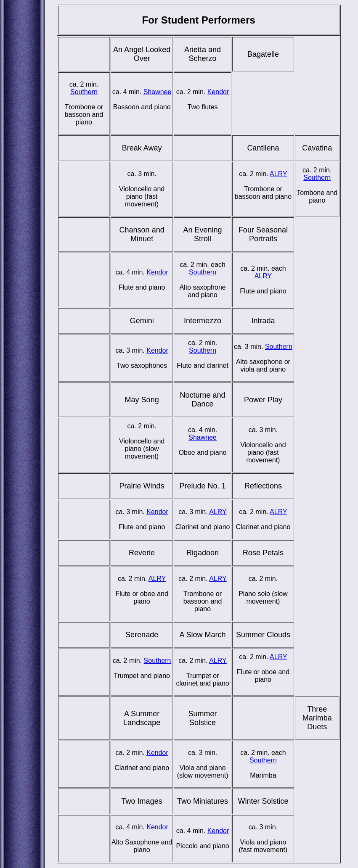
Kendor (218, 92)
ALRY (278, 174)
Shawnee (158, 92)
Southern (84, 92)
